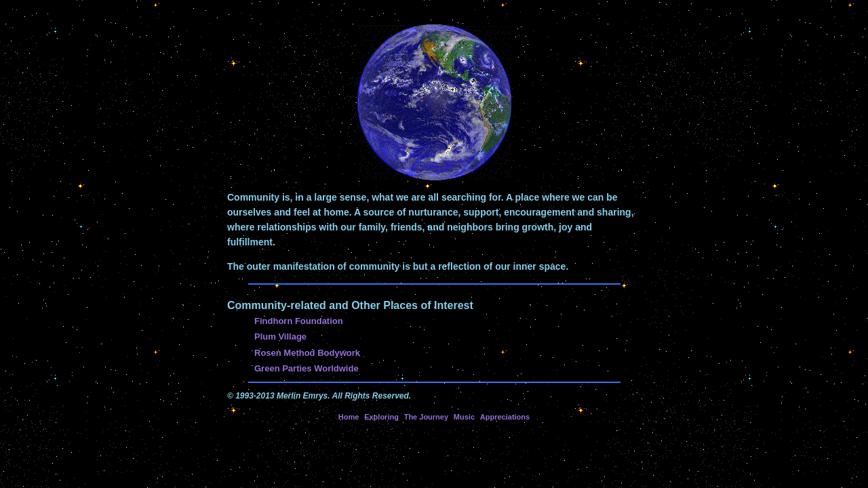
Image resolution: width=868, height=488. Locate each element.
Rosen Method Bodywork (307, 353)
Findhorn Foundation (299, 321)
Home (349, 417)
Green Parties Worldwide (307, 368)
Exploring (381, 417)
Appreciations (505, 417)
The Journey (426, 417)
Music (464, 417)
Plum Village (280, 337)
